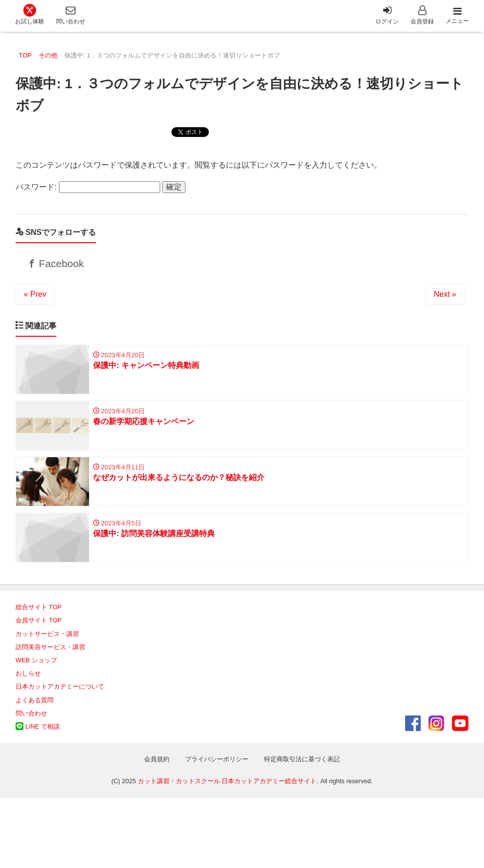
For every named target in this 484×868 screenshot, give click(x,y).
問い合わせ (31, 723)
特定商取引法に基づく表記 (302, 769)
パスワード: (88, 187)
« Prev (35, 298)
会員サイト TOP (39, 630)
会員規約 (157, 769)
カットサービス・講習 (47, 643)
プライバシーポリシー (217, 769)
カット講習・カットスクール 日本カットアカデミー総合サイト (227, 791)
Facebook (60, 265)
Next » (445, 298)
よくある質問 (35, 709)
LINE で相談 (43, 736)
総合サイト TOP (39, 617)
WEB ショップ (36, 669)
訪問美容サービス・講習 (50, 656)
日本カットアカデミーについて (60, 696)
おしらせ (28, 683)
